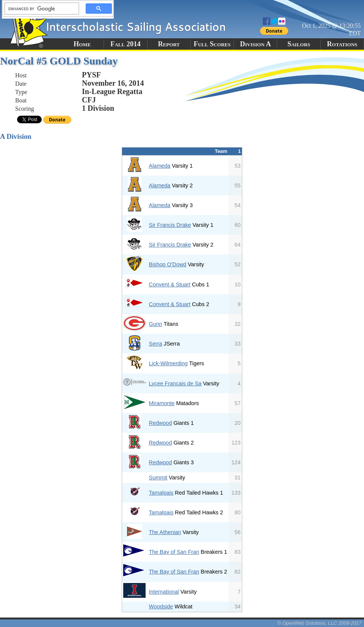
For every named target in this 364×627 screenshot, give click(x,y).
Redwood (161, 423)
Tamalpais (161, 493)
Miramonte (162, 403)
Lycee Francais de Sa (175, 383)
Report (169, 44)
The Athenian (165, 532)
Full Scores (212, 44)
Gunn (156, 324)
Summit (158, 478)
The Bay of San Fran (174, 552)
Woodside (161, 607)
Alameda (160, 166)
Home (82, 44)
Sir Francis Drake (170, 225)
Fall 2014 (125, 44)
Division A (255, 44)
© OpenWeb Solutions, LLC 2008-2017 (320, 623)
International (164, 592)
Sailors (299, 44)
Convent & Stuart (170, 284)
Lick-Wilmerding (168, 363)
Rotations (342, 44)
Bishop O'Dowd (168, 264)
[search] (39, 9)
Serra (156, 344)
